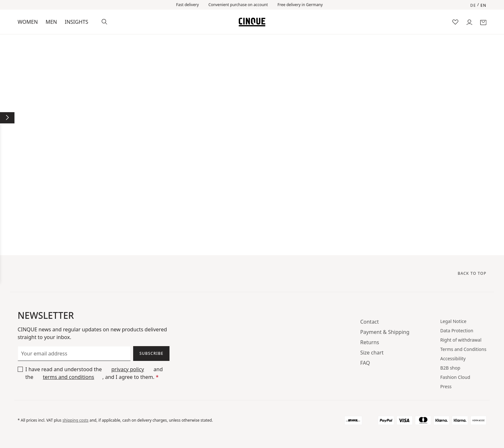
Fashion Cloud (455, 377)
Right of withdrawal (461, 340)
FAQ (365, 363)
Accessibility (453, 358)
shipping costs (75, 420)
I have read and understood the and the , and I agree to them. (94, 373)
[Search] (104, 21)
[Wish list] (455, 22)
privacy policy (128, 369)
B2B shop (450, 368)
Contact (370, 322)
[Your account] (469, 22)
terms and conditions (68, 377)
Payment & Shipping (385, 332)
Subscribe (151, 353)
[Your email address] (74, 354)
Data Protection (457, 331)
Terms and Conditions (463, 349)
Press (446, 386)
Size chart (372, 353)
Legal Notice (453, 321)
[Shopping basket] (483, 22)
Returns (370, 342)
